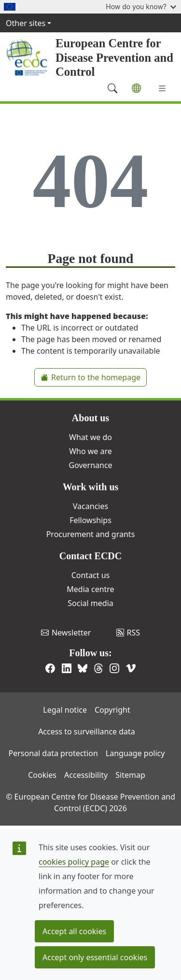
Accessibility (86, 775)
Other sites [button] (26, 23)
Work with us (91, 487)
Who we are (90, 451)
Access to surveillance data (87, 732)
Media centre (90, 589)
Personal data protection (53, 753)
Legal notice (65, 710)
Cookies (42, 775)
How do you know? (141, 7)
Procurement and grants (91, 534)
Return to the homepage (90, 377)
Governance (90, 465)
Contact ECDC (90, 556)
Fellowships (90, 520)
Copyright (112, 710)
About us (90, 418)
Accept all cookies (74, 931)
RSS (128, 633)
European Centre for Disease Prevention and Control (114, 57)
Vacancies (90, 506)
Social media (90, 603)
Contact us (91, 575)
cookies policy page (74, 862)
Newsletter (66, 633)
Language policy (135, 753)
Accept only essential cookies (95, 957)
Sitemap (130, 775)
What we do (90, 437)
